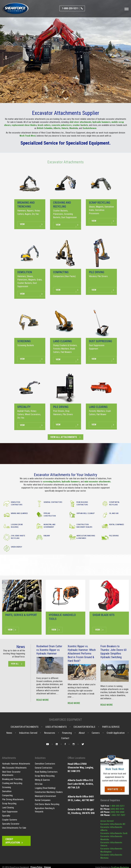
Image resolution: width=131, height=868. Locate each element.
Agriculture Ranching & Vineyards (45, 810)
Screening (7, 787)
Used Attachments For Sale (14, 828)
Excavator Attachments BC (113, 824)
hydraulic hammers (101, 122)
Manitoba (74, 128)
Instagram (74, 745)
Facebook (65, 745)
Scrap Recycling (9, 804)
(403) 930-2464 (117, 812)
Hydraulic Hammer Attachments (16, 764)
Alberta (57, 128)
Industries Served (28, 733)
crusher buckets (80, 125)
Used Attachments (56, 727)
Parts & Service (111, 727)
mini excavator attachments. (98, 482)
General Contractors (44, 768)
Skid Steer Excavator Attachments (11, 773)
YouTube (48, 745)
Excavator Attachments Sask (114, 833)
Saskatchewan (89, 128)
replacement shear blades (24, 125)
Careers (96, 733)
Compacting (7, 795)
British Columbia (45, 128)
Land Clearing (8, 808)
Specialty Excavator (11, 824)
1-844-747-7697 (118, 815)
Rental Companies (43, 800)
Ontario (65, 128)
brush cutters (44, 125)
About (82, 733)
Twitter (83, 745)
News (9, 733)
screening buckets (52, 482)
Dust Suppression (10, 812)
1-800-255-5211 (117, 806)
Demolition (7, 791)
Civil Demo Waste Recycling (47, 804)
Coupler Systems (10, 820)
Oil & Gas (39, 784)
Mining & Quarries (42, 780)
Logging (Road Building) (45, 788)
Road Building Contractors (46, 772)
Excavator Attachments (66, 162)
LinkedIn (57, 745)
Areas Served (107, 821)
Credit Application (116, 733)
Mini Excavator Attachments (14, 768)
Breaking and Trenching (12, 779)
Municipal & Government (45, 796)
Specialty (6, 816)
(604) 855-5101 (117, 809)
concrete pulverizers (62, 125)
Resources (50, 733)
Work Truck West (28, 136)
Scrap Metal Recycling (45, 776)
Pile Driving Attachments (13, 799)
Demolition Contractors (45, 764)
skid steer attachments (80, 122)
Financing (67, 733)
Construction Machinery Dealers (49, 792)
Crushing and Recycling (12, 783)
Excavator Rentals (84, 727)
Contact (65, 738)
